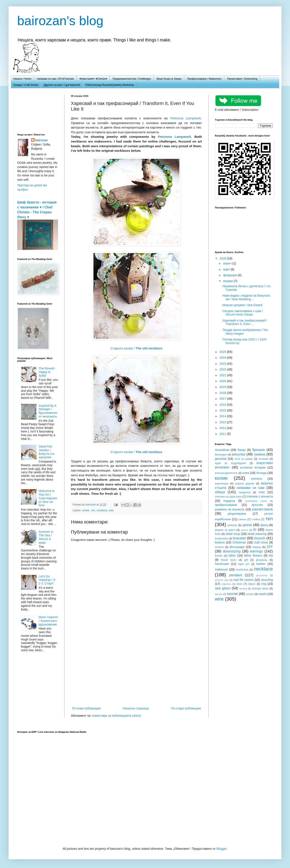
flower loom (229, 560)
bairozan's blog (60, 21)
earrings (256, 551)
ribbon (252, 584)
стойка (256, 519)
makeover (221, 569)
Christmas (239, 542)
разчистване (263, 509)
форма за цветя (225, 530)
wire (111, 510)
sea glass (223, 588)
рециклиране (237, 514)
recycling (267, 580)
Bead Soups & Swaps (169, 79)
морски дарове (245, 484)
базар (242, 450)
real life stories (243, 580)
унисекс (232, 525)
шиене (244, 530)
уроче (247, 525)
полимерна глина (256, 501)
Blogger (221, 849)
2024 (223, 358)
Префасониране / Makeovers (204, 79)
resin (239, 584)
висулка (239, 454)
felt (271, 555)
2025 (223, 352)
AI (255, 530)
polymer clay (222, 580)
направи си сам (250, 488)
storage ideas (260, 589)
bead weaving (257, 534)
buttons (220, 542)
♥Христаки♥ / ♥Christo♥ (93, 79)
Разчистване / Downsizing (242, 79)
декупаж (221, 459)
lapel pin (244, 564)
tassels (219, 594)
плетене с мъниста (260, 496)
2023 (223, 364)
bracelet (240, 538)
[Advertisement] (136, 670)
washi (263, 594)
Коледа (261, 473)
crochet (219, 547)
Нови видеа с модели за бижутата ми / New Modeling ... (246, 297)
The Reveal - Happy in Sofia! (47, 372)
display (257, 547)
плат (262, 492)
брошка (259, 450)
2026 (223, 258)
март (227, 269)
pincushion (262, 575)
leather (261, 564)
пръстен (257, 505)
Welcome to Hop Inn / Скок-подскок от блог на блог (48, 498)
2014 (223, 416)
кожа (246, 473)
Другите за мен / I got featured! (62, 85)
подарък (229, 501)
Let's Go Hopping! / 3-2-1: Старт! (47, 580)
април (228, 263)
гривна (259, 454)
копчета (256, 479)
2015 (223, 410)
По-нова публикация (86, 708)
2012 (223, 428)
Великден (221, 455)
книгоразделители (226, 473)
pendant (236, 575)
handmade (222, 564)
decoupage (237, 547)
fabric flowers (253, 555)
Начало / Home (22, 79)
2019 (223, 387)
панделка (245, 492)
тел (93, 510)
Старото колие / (136, 348)
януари (228, 281)
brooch (260, 538)
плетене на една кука (228, 497)
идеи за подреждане (230, 463)
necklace (102, 510)
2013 (223, 422)
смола (242, 519)
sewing (243, 589)
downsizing (232, 551)
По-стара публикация (186, 708)
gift (246, 560)
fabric (232, 555)
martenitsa (242, 570)
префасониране (226, 505)
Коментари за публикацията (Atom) (116, 716)
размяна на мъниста (230, 509)
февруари (230, 275)
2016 (223, 405)
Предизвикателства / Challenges (132, 79)
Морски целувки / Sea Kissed (242, 305)
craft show (261, 542)
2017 (223, 399)
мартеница (222, 484)
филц (264, 525)
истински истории (253, 467)
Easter (219, 556)
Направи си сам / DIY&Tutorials (55, 79)
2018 (223, 393)
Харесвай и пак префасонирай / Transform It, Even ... (245, 322)
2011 (223, 434)
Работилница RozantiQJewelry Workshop (110, 85)
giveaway (262, 560)
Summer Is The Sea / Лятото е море (46, 537)
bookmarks (221, 539)
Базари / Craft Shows (26, 85)
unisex (250, 594)
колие (86, 510)
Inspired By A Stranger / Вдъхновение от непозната (48, 411)
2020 (223, 381)
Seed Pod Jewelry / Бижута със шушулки (47, 452)
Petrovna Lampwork (186, 118)
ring (264, 584)
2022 (223, 369)
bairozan (91, 505)
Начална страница (136, 708)
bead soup (233, 534)
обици (220, 492)
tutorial (232, 594)
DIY (270, 547)
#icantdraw (222, 450)
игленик (263, 459)
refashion (226, 584)
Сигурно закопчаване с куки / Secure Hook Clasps (243, 313)
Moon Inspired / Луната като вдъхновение (48, 621)
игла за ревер (243, 459)
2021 (223, 375)
